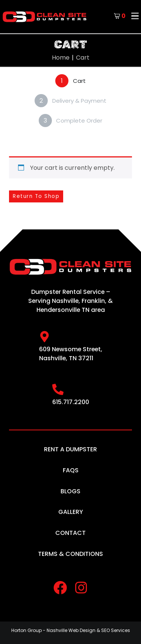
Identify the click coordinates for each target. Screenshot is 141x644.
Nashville (65, 301)
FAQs (71, 470)
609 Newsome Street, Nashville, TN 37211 (71, 354)
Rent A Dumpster (70, 449)
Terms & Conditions (70, 554)
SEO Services (116, 630)
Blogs (70, 491)
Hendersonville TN (63, 310)
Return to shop (36, 196)
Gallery (71, 512)
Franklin (93, 301)
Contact (70, 533)
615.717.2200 (71, 402)
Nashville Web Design (71, 630)
